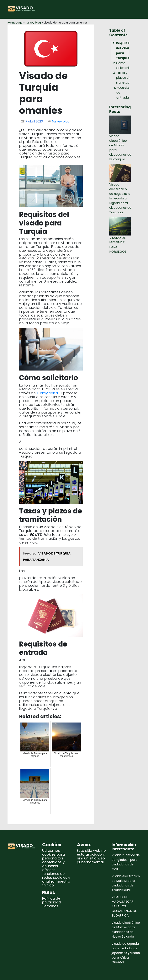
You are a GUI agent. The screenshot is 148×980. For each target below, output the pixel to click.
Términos (50, 906)
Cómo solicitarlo (123, 65)
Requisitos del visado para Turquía (125, 51)
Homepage (15, 23)
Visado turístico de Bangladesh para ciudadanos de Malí (126, 862)
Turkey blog (33, 23)
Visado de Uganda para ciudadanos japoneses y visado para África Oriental (126, 953)
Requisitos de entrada (124, 93)
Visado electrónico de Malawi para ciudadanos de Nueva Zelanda (126, 930)
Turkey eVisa (47, 393)
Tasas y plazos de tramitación (125, 78)
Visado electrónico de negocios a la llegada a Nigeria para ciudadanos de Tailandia (120, 198)
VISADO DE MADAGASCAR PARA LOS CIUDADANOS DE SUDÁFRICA (124, 906)
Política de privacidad (51, 900)
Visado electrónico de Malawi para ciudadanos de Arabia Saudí (126, 883)
